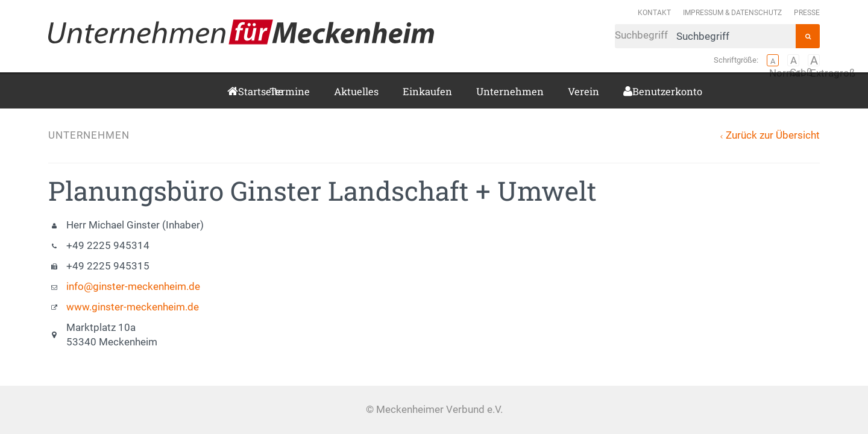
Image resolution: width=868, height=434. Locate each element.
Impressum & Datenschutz (732, 12)
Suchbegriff (705, 36)
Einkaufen (427, 91)
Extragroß (814, 60)
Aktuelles (356, 91)
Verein (583, 91)
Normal (773, 60)
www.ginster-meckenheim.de (133, 307)
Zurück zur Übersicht (773, 135)
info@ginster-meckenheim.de (133, 287)
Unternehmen (510, 91)
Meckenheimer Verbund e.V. (241, 32)
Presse (807, 12)
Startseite (242, 91)
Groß (793, 60)
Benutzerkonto (637, 91)
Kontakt (654, 12)
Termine (290, 91)
